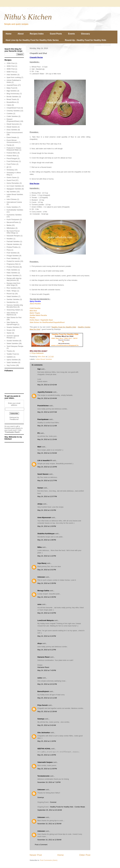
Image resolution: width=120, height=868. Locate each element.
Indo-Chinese (12, 199)
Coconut (53, 802)
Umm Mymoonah (44, 517)
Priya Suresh (43, 705)
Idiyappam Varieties (14, 189)
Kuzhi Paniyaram (13, 219)
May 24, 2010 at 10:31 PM (47, 684)
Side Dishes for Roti (14, 317)
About (21, 34)
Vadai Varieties (12, 362)
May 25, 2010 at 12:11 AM (47, 698)
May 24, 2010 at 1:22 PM (47, 556)
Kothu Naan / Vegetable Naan (41, 320)
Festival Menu (12, 153)
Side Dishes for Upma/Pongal (12, 323)
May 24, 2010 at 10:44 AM (47, 398)
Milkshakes (11, 228)
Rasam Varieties (13, 275)
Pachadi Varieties (13, 241)
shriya (40, 504)
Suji (39, 369)
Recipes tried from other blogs (13, 284)
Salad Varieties (12, 296)
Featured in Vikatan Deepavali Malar (14, 149)
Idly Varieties (11, 192)
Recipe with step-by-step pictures (14, 279)
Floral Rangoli (12, 158)
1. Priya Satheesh (37, 353)
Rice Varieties (12, 288)
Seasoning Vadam (13, 310)
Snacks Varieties (13, 327)
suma (40, 678)
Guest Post (11, 180)
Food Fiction (11, 164)
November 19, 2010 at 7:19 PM (49, 782)
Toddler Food (11, 354)
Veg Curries (11, 365)
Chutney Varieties (13, 111)
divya (40, 643)
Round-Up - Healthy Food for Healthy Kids (86, 40)
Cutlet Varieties (12, 116)
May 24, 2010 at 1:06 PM (47, 540)
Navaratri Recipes (13, 236)
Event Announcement (15, 133)
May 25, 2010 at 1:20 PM (47, 755)
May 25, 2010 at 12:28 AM (47, 711)
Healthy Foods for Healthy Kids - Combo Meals (68, 807)
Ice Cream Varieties (14, 186)
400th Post (11, 69)
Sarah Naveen (43, 474)
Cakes (9, 105)
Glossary (85, 34)
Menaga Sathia (43, 591)
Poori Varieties (12, 258)
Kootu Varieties (12, 207)
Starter (9, 333)
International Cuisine (14, 202)
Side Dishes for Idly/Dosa (12, 314)
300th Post (11, 66)
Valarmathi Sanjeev (45, 762)
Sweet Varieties (12, 343)
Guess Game (12, 177)
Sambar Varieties (13, 299)
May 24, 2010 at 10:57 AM (47, 412)
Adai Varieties (12, 75)
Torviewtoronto (43, 776)
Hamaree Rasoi (43, 657)
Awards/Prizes (12, 85)
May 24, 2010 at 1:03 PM (47, 526)
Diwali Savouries (13, 124)
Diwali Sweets (12, 127)
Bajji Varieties (12, 91)
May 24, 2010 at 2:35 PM (47, 583)
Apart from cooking (14, 77)
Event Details (12, 137)
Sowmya (41, 719)
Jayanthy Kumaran (45, 392)
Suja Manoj (42, 563)
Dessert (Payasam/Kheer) (13, 120)
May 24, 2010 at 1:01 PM (47, 510)
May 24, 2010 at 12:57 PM (47, 496)
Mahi (39, 447)
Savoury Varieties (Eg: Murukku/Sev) (15, 306)
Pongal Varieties (13, 256)
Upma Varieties (12, 360)
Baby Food (11, 88)
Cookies (10, 113)
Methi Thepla (35, 313)
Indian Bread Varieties (44, 359)
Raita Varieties (12, 273)
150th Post (11, 63)
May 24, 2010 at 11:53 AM (47, 453)
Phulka (32, 318)
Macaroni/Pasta (12, 222)
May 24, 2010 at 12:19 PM (47, 467)
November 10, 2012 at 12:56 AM (49, 824)
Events (71, 34)
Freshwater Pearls (12, 432)
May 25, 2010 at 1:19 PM (47, 741)
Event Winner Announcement (12, 141)
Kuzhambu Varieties (14, 215)
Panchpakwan (43, 419)
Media (9, 225)
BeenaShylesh (43, 691)
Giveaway (10, 170)
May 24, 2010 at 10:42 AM (47, 385)
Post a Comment (41, 845)
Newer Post (36, 855)
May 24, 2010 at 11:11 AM (47, 426)
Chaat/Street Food (13, 108)
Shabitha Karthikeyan (46, 534)
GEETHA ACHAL (44, 749)
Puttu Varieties (12, 270)
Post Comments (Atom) (49, 860)
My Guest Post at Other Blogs (13, 232)
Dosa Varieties (12, 130)
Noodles (10, 239)
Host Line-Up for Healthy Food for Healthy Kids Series (32, 40)
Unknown (41, 577)
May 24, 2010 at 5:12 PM (47, 650)
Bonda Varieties (12, 97)
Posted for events (13, 261)
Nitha (40, 547)
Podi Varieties (12, 253)
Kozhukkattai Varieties (15, 210)
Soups (9, 330)
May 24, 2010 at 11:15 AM (47, 439)
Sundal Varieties (13, 341)
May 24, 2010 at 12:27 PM (47, 481)
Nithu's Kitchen (28, 17)
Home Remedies (13, 183)
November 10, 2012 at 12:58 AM (49, 840)
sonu (39, 604)
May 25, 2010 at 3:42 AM (47, 725)
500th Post (11, 72)
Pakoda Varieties (13, 244)
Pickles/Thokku (12, 247)
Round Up (10, 294)
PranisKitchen (43, 406)
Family (9, 145)
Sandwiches (11, 302)
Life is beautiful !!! (45, 460)
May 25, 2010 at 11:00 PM (47, 769)
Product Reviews (13, 267)
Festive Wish (11, 156)
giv (8, 167)
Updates (10, 357)
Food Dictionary (12, 161)
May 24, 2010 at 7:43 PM (47, 670)
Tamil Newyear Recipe (15, 346)
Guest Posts (56, 34)
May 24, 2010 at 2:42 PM (47, 613)
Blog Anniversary (13, 94)
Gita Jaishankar (44, 733)
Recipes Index (37, 34)
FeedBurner (14, 419)
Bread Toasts (11, 99)
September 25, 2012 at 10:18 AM (50, 810)
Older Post (85, 855)
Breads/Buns (11, 102)
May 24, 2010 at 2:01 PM (47, 570)
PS (39, 433)
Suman (40, 488)
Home (9, 34)
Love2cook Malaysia (46, 620)
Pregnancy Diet (12, 264)
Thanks (9, 351)
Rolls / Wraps (12, 291)
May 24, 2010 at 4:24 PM (47, 636)
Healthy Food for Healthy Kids (64, 327)
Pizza (9, 250)
